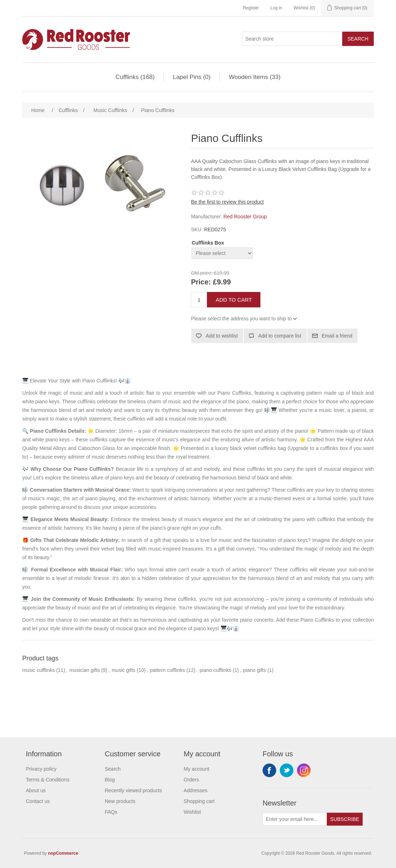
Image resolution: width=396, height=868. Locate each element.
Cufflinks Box (208, 243)
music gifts (123, 670)
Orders (191, 780)
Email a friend (337, 336)
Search (358, 39)
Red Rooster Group (245, 217)
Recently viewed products (133, 790)
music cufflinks (39, 670)
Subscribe (345, 819)
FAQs (111, 812)
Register (251, 8)
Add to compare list (280, 336)
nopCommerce (63, 853)
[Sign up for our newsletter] (295, 819)
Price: (201, 282)
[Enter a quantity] (199, 300)
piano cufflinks (215, 670)
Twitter (287, 770)
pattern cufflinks (168, 670)
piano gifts (255, 670)
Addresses (195, 790)
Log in (276, 8)
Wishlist (192, 812)
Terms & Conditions (48, 780)
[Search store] (292, 39)
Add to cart (234, 300)
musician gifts (84, 670)
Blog (110, 780)
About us (36, 790)
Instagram (304, 770)
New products (120, 801)
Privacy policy (41, 769)
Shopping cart (199, 801)
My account (197, 769)
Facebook (269, 770)
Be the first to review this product (227, 202)
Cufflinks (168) (135, 77)
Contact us (38, 801)
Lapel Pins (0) (192, 77)
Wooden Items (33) (255, 77)
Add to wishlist (221, 336)
